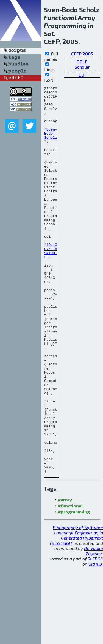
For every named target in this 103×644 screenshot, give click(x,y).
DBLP (82, 62)
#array (65, 577)
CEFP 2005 (82, 54)
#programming (74, 589)
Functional (60, 17)
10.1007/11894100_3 (51, 284)
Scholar (82, 67)
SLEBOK (95, 636)
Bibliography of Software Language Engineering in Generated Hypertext (78, 610)
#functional (70, 583)
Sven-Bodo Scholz (51, 143)
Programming (65, 25)
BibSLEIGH (62, 621)
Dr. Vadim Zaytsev (94, 628)
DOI (82, 75)
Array (87, 17)
